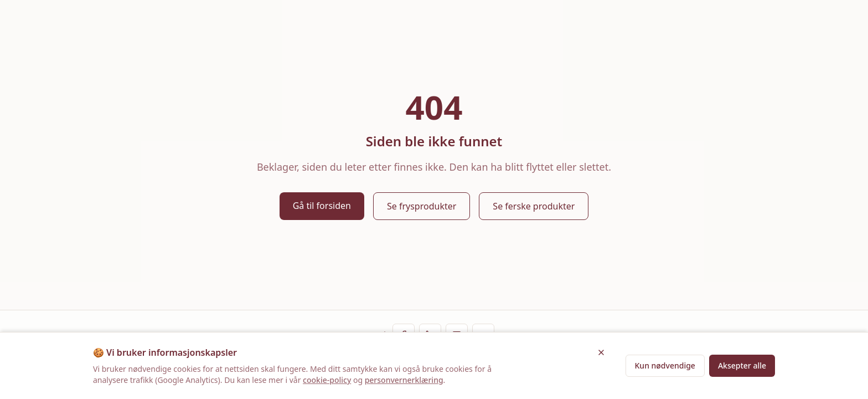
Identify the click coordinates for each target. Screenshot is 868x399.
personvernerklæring (404, 380)
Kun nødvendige (665, 365)
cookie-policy (327, 380)
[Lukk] (601, 352)
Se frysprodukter (422, 206)
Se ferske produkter (534, 206)
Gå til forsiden (322, 206)
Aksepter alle (742, 365)
